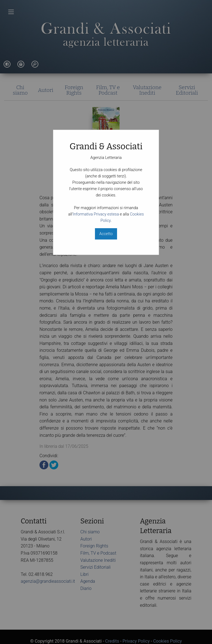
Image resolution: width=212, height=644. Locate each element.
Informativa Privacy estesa (96, 214)
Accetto (106, 234)
